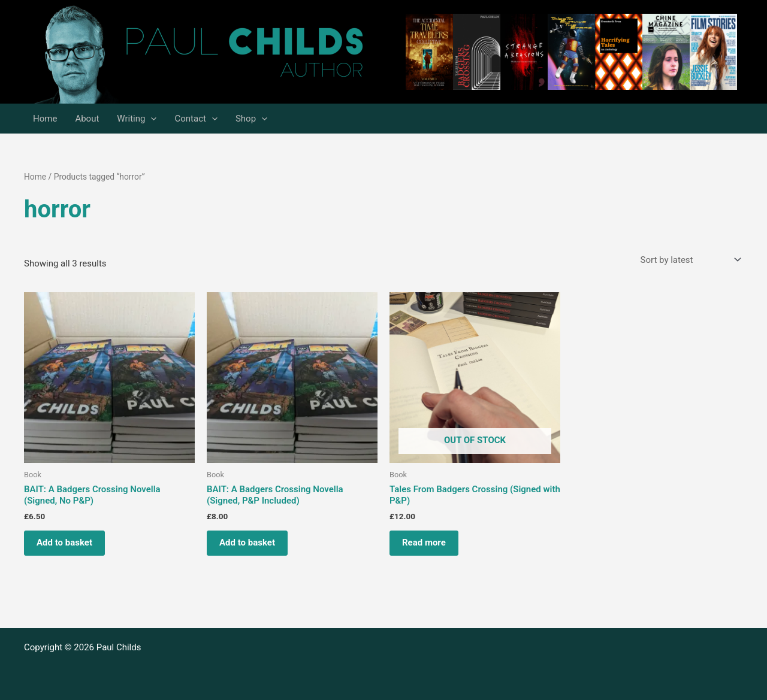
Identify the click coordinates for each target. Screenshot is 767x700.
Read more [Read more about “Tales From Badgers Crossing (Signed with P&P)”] (424, 543)
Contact (196, 119)
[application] (151, 119)
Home (45, 119)
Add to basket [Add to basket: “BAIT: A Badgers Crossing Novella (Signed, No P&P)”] (64, 543)
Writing (137, 119)
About (87, 119)
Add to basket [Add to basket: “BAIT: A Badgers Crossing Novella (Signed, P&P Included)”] (247, 543)
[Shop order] (689, 260)
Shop (251, 119)
